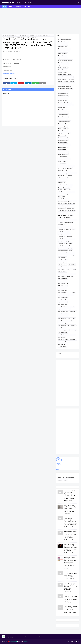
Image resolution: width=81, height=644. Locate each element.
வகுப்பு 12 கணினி (62, 295)
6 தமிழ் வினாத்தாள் (62, 124)
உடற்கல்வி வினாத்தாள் (63, 180)
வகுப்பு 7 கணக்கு (62, 321)
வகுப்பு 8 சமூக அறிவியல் (63, 330)
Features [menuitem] (10, 7)
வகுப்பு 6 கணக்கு (71, 307)
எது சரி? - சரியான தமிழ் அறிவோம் (65, 185)
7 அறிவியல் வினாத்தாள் (63, 128)
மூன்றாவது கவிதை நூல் (63, 250)
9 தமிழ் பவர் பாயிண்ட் (63, 161)
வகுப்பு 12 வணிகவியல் (63, 300)
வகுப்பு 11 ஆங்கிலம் (62, 272)
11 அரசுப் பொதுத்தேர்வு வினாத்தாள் (65, 60)
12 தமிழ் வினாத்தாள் (62, 110)
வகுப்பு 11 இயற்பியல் (62, 274)
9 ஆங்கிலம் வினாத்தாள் (63, 154)
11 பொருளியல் (71, 79)
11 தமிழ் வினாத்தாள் (62, 79)
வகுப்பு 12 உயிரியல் (62, 293)
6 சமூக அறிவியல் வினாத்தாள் (64, 121)
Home (19, 2)
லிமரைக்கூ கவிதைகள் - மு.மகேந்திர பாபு (66, 253)
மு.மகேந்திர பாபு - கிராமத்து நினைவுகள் (66, 239)
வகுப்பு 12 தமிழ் (71, 255)
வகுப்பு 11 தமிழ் (70, 276)
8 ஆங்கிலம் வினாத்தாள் (63, 140)
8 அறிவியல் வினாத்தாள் (63, 138)
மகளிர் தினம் (61, 220)
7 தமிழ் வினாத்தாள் (62, 136)
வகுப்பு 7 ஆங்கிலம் (72, 318)
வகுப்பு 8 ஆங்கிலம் (72, 325)
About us (58, 463)
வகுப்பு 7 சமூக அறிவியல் (63, 314)
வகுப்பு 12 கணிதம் (72, 293)
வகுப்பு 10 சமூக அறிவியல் (63, 267)
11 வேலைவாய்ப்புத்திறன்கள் (64, 84)
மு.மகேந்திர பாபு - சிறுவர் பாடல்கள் (65, 243)
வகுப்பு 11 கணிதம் (72, 274)
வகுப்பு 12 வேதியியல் (63, 286)
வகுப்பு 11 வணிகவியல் (63, 279)
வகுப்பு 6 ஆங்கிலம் (62, 307)
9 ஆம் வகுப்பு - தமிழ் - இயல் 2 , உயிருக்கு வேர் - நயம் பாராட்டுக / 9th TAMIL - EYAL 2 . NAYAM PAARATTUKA (70, 587)
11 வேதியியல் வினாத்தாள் (69, 82)
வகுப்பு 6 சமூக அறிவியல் (63, 311)
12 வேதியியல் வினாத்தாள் (63, 112)
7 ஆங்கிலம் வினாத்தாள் (63, 131)
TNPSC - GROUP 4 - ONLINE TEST (64, 171)
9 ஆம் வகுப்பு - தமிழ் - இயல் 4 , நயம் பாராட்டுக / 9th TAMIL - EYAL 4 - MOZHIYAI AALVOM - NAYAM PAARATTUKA (70, 598)
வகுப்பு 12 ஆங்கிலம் (62, 288)
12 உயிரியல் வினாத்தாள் (63, 96)
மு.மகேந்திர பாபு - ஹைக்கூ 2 (64, 246)
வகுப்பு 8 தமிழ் (73, 330)
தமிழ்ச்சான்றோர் (62, 208)
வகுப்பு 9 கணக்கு (62, 337)
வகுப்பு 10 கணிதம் (72, 265)
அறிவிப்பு (70, 175)
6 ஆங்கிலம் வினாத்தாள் (63, 117)
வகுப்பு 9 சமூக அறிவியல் (63, 340)
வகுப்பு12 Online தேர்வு (63, 344)
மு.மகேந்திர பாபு (62, 225)
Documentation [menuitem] (26, 7)
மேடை (71, 250)
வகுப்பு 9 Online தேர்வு (63, 333)
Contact (30, 2)
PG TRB (60, 168)
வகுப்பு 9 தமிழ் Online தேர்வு (64, 342)
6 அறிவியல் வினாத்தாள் (63, 114)
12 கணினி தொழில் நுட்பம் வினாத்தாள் (66, 105)
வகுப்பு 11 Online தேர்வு (71, 269)
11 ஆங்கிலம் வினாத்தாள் (63, 63)
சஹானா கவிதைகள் (70, 192)
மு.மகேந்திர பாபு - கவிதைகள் (64, 234)
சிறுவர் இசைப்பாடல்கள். (63, 199)
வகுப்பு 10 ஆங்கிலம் (62, 265)
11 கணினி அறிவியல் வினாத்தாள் (65, 75)
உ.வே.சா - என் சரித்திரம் (63, 178)
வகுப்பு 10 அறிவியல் (62, 262)
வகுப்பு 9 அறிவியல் (62, 335)
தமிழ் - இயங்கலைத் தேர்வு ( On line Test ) (66, 204)
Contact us (59, 464)
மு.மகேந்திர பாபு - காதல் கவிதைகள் (65, 236)
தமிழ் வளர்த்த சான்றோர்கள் (64, 206)
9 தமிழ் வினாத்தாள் (62, 164)
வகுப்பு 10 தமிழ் (61, 269)
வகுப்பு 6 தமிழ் (73, 311)
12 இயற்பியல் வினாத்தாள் (63, 93)
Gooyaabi (26, 642)
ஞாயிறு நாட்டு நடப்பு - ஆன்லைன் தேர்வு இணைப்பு (66, 201)
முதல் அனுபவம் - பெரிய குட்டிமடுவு (66, 248)
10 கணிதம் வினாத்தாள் (63, 44)
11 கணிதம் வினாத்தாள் (63, 72)
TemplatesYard (14, 642)
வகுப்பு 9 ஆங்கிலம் (72, 335)
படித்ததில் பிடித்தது (62, 211)
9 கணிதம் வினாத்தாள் (63, 157)
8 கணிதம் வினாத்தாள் (63, 143)
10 (59, 39)
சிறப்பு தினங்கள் (61, 196)
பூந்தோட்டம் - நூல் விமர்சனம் (64, 218)
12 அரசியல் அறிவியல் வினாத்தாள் (65, 89)
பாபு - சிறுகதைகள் (71, 211)
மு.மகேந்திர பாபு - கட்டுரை (64, 232)
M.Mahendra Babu (8, 51)
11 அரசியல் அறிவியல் (63, 58)
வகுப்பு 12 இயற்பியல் (62, 290)
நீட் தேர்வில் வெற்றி (71, 208)
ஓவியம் (60, 187)
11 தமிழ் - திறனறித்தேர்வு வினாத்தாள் (66, 77)
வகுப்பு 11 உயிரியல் (62, 255)
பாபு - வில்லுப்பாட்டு (62, 215)
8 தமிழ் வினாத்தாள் (62, 150)
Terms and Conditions (61, 461)
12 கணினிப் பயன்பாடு (63, 107)
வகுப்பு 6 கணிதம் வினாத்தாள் (64, 309)
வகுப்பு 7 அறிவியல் (62, 318)
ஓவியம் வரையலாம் (67, 187)
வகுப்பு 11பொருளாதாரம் (63, 283)
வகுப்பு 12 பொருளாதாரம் (63, 297)
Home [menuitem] (5, 7)
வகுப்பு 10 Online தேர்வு (63, 260)
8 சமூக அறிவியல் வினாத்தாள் (64, 145)
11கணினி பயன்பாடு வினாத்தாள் (65, 86)
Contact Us (77, 642)
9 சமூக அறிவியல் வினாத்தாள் (64, 159)
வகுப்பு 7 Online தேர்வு (63, 316)
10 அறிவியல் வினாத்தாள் (66, 39)
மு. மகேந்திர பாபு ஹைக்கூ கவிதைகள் (66, 222)
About (25, 2)
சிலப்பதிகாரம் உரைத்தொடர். (64, 194)
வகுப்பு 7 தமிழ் (70, 321)
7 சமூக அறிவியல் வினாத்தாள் (64, 133)
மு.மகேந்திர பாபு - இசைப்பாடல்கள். (65, 227)
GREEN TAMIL (9, 2)
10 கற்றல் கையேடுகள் (63, 46)
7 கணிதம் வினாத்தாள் (63, 126)
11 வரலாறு (60, 82)
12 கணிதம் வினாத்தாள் (63, 100)
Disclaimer (59, 462)
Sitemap (58, 458)
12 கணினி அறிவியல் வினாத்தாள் (13, 35)
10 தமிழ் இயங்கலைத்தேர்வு (64, 51)
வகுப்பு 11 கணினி (62, 276)
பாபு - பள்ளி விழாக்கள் (63, 213)
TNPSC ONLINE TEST (62, 175)
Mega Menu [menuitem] (18, 7)
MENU (57, 469)
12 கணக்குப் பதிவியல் (63, 98)
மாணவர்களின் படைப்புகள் (71, 220)
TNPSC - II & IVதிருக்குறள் (63, 173)
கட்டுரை (60, 189)
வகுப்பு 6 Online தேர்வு (63, 304)
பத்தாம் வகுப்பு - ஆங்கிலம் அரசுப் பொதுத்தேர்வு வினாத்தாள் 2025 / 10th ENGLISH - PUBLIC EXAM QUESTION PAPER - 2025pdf (70, 609)
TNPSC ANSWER (73, 173)
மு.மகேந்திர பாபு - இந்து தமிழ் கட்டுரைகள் (67, 229)
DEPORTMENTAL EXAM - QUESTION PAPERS (66, 166)
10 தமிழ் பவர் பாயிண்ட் (63, 53)
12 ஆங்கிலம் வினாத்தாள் (63, 91)
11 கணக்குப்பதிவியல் (62, 70)
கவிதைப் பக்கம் (61, 192)
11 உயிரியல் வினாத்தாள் (63, 68)
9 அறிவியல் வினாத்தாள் (63, 152)
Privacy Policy (59, 460)
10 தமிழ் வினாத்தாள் (62, 56)
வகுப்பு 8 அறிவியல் (62, 325)
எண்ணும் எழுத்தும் (62, 182)
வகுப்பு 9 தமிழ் (73, 340)
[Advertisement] (40, 21)
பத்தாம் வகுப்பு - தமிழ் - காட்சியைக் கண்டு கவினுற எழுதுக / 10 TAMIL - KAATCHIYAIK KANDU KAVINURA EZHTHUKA (70, 509)
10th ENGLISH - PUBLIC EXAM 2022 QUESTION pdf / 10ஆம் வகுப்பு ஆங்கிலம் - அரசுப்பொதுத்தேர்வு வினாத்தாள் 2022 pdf (70, 575)
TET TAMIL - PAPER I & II (67, 168)
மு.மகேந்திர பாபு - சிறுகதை (64, 241)
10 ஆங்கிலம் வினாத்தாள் (63, 42)
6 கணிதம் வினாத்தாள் (63, 119)
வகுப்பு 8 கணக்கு (62, 328)
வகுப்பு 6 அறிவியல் (62, 257)
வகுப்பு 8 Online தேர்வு (63, 323)
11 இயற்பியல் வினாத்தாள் (63, 65)
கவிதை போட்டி (67, 189)
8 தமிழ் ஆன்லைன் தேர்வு (63, 147)
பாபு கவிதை (71, 215)
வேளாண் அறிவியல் (62, 347)
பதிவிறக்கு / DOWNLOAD (9, 74)
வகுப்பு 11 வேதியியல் (62, 281)
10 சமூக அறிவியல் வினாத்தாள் (64, 49)
